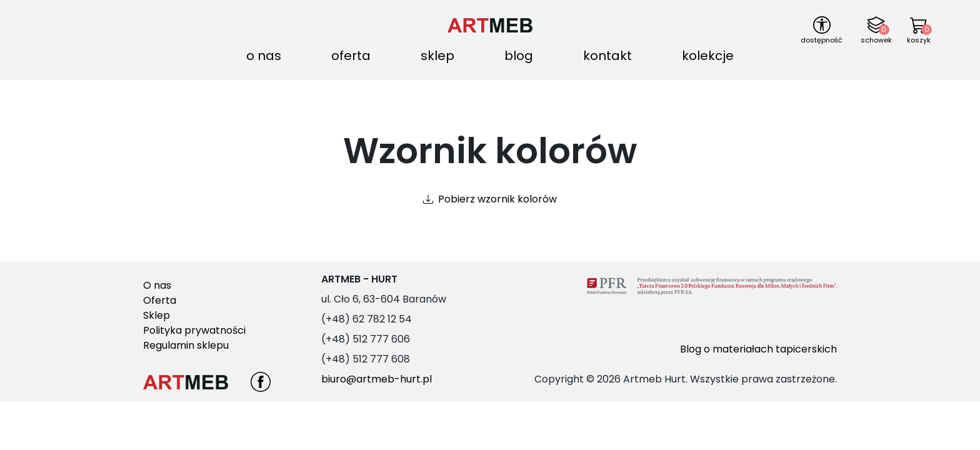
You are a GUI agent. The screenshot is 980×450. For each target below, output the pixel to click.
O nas (264, 56)
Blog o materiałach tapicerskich (758, 349)
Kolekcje (708, 56)
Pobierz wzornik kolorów (497, 199)
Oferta (351, 56)
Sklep (437, 56)
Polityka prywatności (194, 330)
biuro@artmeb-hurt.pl (377, 379)
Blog (519, 56)
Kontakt (607, 56)
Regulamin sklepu (186, 345)
